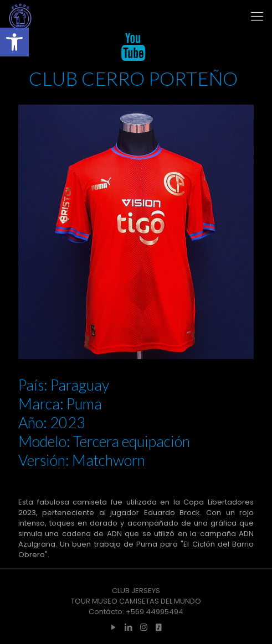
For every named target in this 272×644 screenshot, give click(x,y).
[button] (14, 42)
